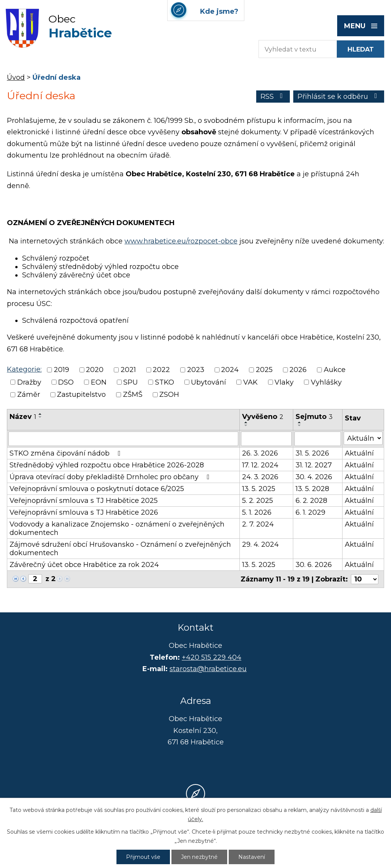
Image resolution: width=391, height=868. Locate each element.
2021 (128, 370)
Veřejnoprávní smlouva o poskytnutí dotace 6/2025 (97, 489)
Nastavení (252, 857)
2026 (298, 370)
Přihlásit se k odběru (339, 97)
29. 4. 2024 (260, 544)
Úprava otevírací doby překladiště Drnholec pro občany (111, 477)
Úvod (16, 77)
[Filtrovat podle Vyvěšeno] (266, 439)
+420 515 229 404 (212, 657)
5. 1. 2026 (257, 512)
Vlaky (284, 382)
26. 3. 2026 (260, 453)
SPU (131, 382)
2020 (95, 370)
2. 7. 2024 (258, 524)
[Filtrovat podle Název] (123, 439)
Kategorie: (24, 369)
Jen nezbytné (199, 857)
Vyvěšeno (263, 417)
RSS (273, 97)
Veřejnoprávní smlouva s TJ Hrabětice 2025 (84, 501)
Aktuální (359, 453)
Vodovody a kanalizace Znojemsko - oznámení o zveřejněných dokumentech (117, 528)
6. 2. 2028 (311, 501)
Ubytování (208, 382)
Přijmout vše (143, 857)
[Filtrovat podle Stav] (363, 438)
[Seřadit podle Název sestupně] (40, 417)
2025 (264, 370)
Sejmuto (314, 417)
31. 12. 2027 (314, 465)
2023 (196, 370)
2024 (230, 370)
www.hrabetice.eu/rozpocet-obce (181, 241)
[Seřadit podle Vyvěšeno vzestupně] (246, 422)
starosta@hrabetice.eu (208, 669)
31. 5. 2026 (312, 453)
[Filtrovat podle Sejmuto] (318, 439)
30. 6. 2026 (314, 565)
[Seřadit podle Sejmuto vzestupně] (300, 422)
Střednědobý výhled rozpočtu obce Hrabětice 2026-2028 (107, 465)
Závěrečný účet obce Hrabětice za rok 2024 (84, 565)
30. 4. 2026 (314, 477)
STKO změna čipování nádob (67, 453)
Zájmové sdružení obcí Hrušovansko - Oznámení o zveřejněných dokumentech (120, 549)
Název (23, 417)
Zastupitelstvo (81, 395)
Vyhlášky (326, 382)
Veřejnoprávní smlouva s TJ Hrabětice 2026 (84, 512)
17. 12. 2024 (260, 465)
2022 (161, 370)
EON (99, 382)
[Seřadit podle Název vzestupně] (40, 414)
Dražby (29, 382)
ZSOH (169, 395)
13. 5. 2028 (312, 489)
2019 (61, 370)
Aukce (335, 370)
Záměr (29, 395)
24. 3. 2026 (260, 477)
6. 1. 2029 (310, 512)
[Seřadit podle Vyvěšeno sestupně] (246, 425)
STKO (165, 382)
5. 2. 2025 (258, 501)
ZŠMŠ (133, 395)
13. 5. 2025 (259, 489)
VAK (250, 382)
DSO (66, 382)
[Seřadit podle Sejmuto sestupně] (300, 425)
